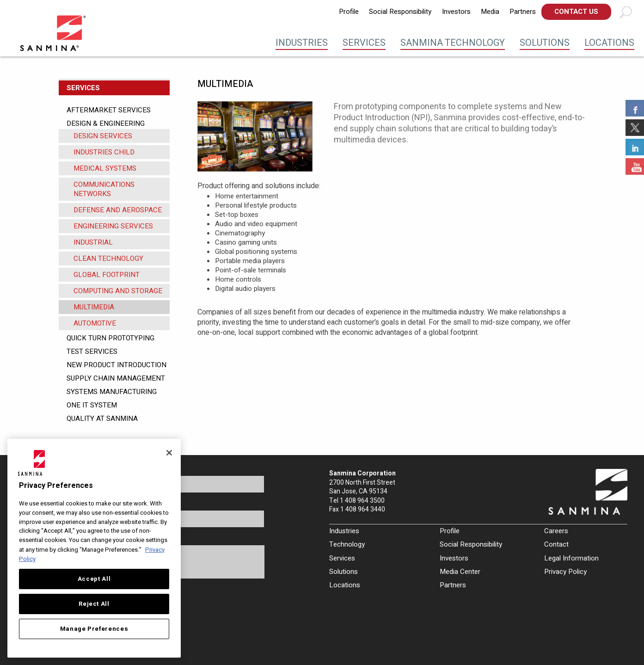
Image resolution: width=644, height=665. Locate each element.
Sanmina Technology (453, 43)
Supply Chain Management (116, 378)
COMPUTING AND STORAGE (118, 291)
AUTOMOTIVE (95, 323)
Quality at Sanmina (102, 419)
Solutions (545, 43)
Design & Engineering (106, 123)
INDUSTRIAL (93, 242)
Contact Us (576, 12)
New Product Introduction (117, 365)
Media (490, 12)
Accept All (94, 579)
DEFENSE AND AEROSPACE (118, 210)
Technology (347, 544)
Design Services (103, 136)
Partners (523, 12)
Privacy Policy (565, 572)
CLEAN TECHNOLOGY (108, 259)
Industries (302, 43)
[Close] (169, 453)
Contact (556, 544)
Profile (349, 12)
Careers (556, 531)
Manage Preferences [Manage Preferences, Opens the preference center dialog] (94, 629)
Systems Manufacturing (112, 392)
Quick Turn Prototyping (110, 338)
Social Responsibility (400, 12)
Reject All (94, 604)
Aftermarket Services (109, 110)
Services (364, 43)
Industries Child (104, 152)
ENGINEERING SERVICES (113, 226)
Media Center (460, 572)
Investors (456, 12)
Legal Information (571, 558)
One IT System (92, 405)
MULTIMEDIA (94, 307)
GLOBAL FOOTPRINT (107, 275)
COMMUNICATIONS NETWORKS (104, 189)
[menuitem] (349, 12)
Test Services (92, 351)
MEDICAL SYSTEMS (105, 168)
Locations (609, 43)
